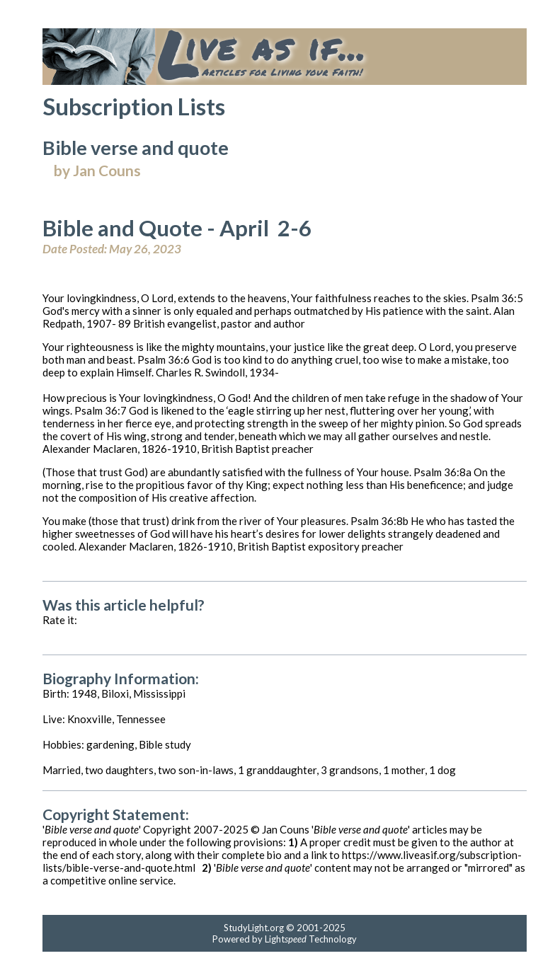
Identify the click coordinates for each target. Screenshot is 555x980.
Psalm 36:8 (440, 472)
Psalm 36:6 (164, 359)
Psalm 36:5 (497, 298)
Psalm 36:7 (101, 410)
